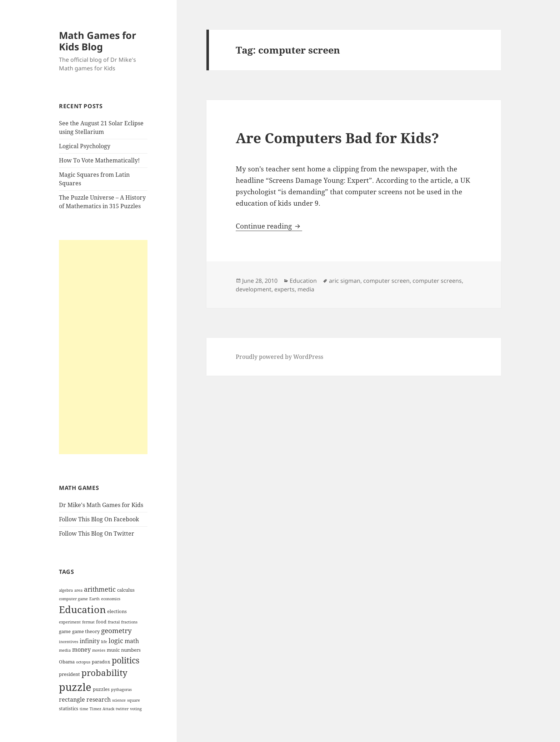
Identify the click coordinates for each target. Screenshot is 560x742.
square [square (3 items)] (134, 700)
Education (303, 281)
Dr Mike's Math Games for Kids (101, 505)
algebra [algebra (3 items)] (66, 590)
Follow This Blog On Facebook (99, 519)
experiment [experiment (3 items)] (70, 622)
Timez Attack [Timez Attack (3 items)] (102, 709)
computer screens (437, 281)
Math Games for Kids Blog (97, 41)
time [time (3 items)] (84, 709)
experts (284, 289)
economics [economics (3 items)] (111, 599)
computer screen (386, 281)
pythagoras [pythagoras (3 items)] (121, 690)
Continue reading (269, 226)
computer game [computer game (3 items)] (73, 599)
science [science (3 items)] (119, 700)
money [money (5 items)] (81, 650)
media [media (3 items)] (65, 650)
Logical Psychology (85, 146)
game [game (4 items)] (65, 631)
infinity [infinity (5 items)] (90, 641)
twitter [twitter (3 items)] (122, 709)
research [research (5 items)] (99, 700)
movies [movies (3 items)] (99, 650)
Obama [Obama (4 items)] (67, 662)
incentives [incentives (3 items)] (69, 642)
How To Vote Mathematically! (99, 160)
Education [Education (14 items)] (82, 609)
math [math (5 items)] (132, 641)
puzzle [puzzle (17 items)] (75, 687)
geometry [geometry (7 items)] (116, 631)
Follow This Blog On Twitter (97, 533)
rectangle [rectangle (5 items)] (72, 700)
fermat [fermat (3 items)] (88, 622)
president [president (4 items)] (69, 674)
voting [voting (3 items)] (136, 709)
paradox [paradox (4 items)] (101, 662)
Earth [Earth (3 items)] (94, 599)
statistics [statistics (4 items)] (69, 708)
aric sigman (345, 281)
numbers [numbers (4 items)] (131, 650)
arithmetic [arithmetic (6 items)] (100, 589)
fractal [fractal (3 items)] (114, 622)
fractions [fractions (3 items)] (129, 622)
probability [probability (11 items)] (104, 673)
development (254, 289)
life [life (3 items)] (104, 642)
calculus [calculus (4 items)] (126, 590)
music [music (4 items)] (113, 650)
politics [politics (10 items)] (126, 660)
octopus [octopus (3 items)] (83, 662)
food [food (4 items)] (101, 622)
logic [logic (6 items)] (116, 641)
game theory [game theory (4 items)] (86, 631)
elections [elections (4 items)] (117, 611)
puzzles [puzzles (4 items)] (101, 689)
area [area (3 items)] (78, 590)
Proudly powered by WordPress (279, 357)
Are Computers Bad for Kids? (337, 138)
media (306, 289)
